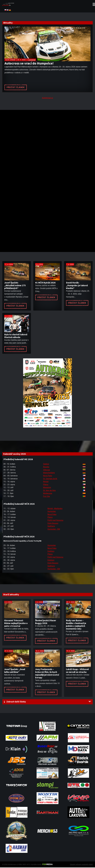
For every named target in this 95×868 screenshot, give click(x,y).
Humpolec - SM (54, 530)
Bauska (46, 467)
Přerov (46, 485)
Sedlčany (51, 527)
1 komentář (31, 60)
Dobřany (51, 552)
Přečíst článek (16, 87)
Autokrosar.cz (47, 98)
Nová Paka (48, 476)
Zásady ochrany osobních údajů (81, 865)
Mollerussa (48, 494)
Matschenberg (49, 473)
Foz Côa (46, 497)
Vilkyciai (47, 470)
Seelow (46, 464)
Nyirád (46, 482)
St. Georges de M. (50, 479)
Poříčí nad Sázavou (55, 521)
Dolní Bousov (53, 524)
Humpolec (52, 512)
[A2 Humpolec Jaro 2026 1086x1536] (47, 427)
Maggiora (47, 488)
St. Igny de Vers (49, 491)
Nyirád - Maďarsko (55, 509)
